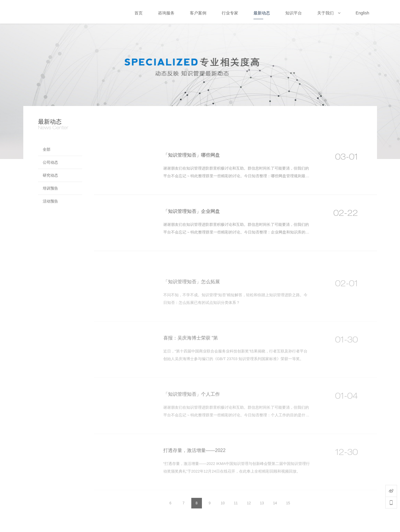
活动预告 (50, 201)
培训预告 (50, 188)
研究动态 (50, 175)
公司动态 (50, 162)
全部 (47, 149)
